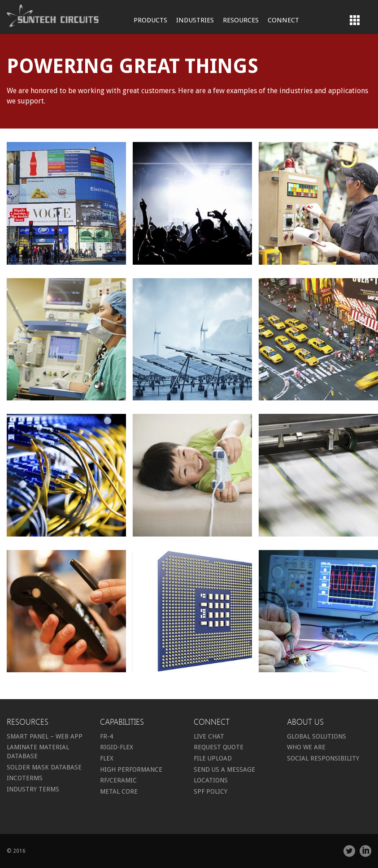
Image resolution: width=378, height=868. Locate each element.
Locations (211, 780)
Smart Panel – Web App (45, 736)
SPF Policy (211, 791)
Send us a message (224, 769)
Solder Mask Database (44, 767)
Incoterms (25, 778)
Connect (283, 20)
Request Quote (219, 747)
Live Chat (209, 736)
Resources (241, 20)
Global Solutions (317, 736)
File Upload (213, 758)
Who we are (306, 747)
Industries (195, 20)
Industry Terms (33, 789)
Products (150, 20)
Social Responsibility (323, 758)
